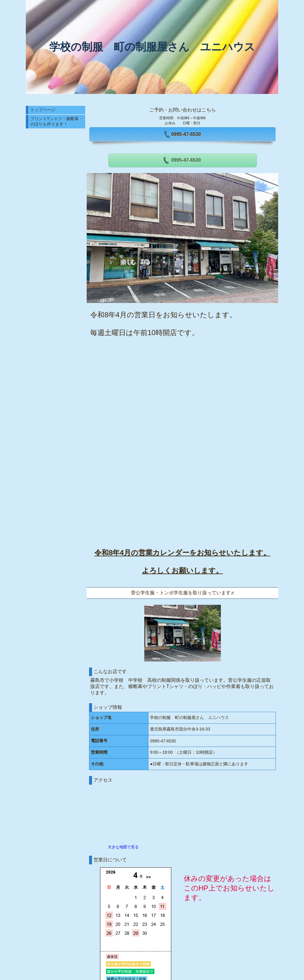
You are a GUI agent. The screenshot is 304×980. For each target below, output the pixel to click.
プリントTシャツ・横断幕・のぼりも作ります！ (57, 121)
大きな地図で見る (123, 847)
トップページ (43, 110)
